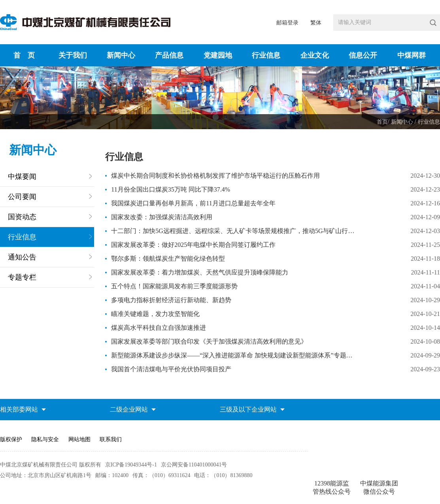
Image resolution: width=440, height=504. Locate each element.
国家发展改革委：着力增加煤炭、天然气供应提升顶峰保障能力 (200, 272)
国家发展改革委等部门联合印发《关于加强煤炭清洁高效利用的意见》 (209, 341)
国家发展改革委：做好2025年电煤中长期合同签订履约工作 (193, 245)
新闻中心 (403, 122)
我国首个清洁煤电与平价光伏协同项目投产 (171, 369)
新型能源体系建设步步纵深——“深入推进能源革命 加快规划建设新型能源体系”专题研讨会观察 (234, 355)
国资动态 (22, 217)
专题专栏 (22, 277)
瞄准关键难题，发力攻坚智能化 (155, 314)
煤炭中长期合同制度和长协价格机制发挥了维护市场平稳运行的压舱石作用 (215, 176)
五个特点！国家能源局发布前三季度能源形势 (174, 286)
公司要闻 (22, 197)
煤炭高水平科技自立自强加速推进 (159, 328)
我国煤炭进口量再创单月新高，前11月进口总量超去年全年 (193, 203)
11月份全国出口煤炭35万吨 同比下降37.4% (171, 189)
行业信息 (429, 122)
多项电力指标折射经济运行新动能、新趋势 (171, 300)
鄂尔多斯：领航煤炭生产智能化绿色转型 (168, 259)
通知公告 (22, 257)
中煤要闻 (22, 177)
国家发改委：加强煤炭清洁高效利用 (162, 217)
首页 (382, 122)
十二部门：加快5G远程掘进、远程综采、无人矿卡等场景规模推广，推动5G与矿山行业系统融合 (234, 231)
